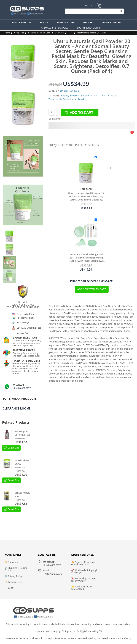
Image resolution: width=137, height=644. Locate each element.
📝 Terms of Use (13, 582)
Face (70, 33)
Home (7, 33)
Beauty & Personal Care (39, 33)
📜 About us (11, 562)
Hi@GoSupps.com (52, 574)
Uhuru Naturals (69, 91)
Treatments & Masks (86, 33)
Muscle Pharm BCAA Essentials (22, 464)
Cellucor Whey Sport (22, 495)
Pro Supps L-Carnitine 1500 (22, 433)
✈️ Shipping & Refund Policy (16, 569)
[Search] (93, 11)
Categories (19, 33)
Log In (89, 5)
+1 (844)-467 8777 (22, 388)
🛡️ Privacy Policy (14, 576)
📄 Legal (9, 588)
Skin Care (59, 33)
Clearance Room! (16, 408)
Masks (103, 33)
